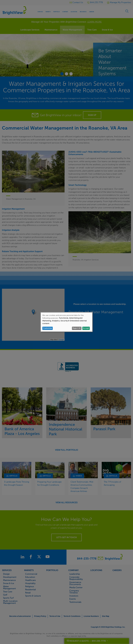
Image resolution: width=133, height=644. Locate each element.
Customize (48, 328)
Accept (86, 328)
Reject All (77, 328)
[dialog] (66, 322)
